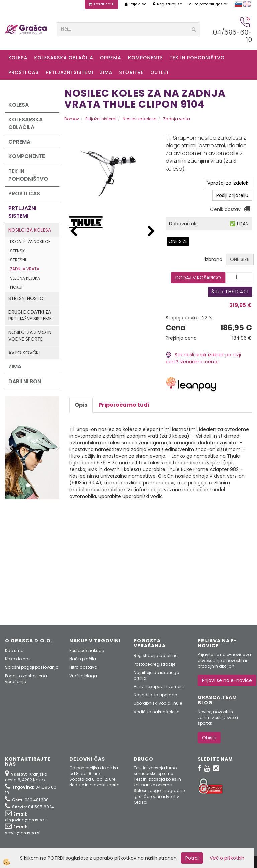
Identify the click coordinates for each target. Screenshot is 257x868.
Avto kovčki (24, 353)
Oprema (111, 58)
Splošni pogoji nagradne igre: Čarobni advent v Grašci (159, 796)
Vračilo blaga (83, 676)
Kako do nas (18, 659)
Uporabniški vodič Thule (158, 703)
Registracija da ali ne (155, 656)
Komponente (146, 58)
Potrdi (192, 858)
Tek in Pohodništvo (197, 58)
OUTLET (160, 72)
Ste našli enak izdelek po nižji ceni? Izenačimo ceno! (203, 358)
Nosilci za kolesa (30, 230)
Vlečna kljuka (25, 278)
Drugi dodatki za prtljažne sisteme (30, 315)
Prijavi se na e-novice (227, 680)
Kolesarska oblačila (64, 58)
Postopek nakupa (87, 650)
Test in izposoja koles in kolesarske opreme (157, 782)
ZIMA (106, 72)
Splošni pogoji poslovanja (32, 667)
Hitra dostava (83, 667)
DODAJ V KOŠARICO (198, 278)
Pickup (17, 287)
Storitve (132, 72)
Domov (72, 119)
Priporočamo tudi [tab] (124, 405)
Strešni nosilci (26, 298)
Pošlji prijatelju (232, 195)
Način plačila (83, 659)
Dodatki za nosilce (30, 242)
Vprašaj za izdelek (228, 183)
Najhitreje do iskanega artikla (156, 675)
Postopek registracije (154, 664)
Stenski (18, 251)
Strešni (18, 260)
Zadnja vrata (25, 269)
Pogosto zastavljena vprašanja (26, 679)
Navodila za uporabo (155, 695)
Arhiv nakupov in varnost (159, 687)
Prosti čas (24, 72)
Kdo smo (14, 650)
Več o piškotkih (227, 858)
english (247, 4)
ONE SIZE (178, 241)
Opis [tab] (81, 405)
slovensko (238, 4)
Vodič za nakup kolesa (157, 712)
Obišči (209, 738)
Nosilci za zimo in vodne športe (30, 336)
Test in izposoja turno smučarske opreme (155, 771)
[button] (151, 232)
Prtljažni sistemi (69, 72)
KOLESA (18, 58)
